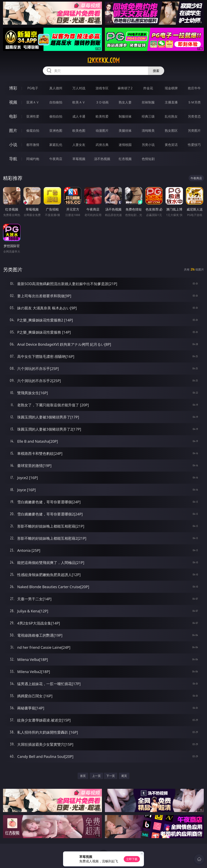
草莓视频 (79, 159)
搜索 (156, 71)
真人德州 (56, 88)
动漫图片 (102, 131)
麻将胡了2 (125, 88)
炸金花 (148, 88)
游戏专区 (102, 88)
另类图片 (194, 131)
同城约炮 (33, 159)
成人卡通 (79, 116)
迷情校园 (125, 145)
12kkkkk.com (103, 60)
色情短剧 (148, 159)
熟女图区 (171, 131)
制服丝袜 (125, 116)
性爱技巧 (194, 145)
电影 (13, 116)
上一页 (96, 776)
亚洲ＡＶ (33, 102)
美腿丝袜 (125, 131)
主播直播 (171, 102)
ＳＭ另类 (194, 102)
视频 (13, 102)
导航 (13, 159)
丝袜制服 (148, 102)
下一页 (111, 776)
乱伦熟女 (171, 116)
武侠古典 (102, 145)
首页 (83, 776)
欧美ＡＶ (79, 102)
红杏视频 (125, 159)
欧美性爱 (102, 116)
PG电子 (33, 88)
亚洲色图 (56, 131)
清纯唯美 (148, 131)
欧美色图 (79, 131)
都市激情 (33, 145)
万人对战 (79, 88)
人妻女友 (79, 145)
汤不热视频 (102, 159)
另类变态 (194, 116)
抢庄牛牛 (194, 88)
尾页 (124, 776)
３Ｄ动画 (102, 102)
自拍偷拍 (56, 102)
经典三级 (148, 116)
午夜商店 (56, 159)
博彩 (13, 88)
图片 (13, 130)
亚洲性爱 (33, 116)
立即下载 (132, 859)
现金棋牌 (171, 88)
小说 (13, 145)
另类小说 (148, 145)
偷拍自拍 (56, 116)
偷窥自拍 (33, 131)
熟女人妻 (125, 102)
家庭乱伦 (56, 145)
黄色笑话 (171, 145)
